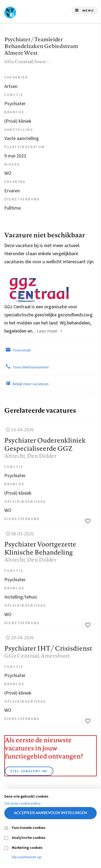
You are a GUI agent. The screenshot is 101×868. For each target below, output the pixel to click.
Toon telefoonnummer (27, 367)
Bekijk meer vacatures (27, 384)
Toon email (17, 350)
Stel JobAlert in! (29, 771)
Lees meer (47, 331)
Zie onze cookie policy (22, 804)
